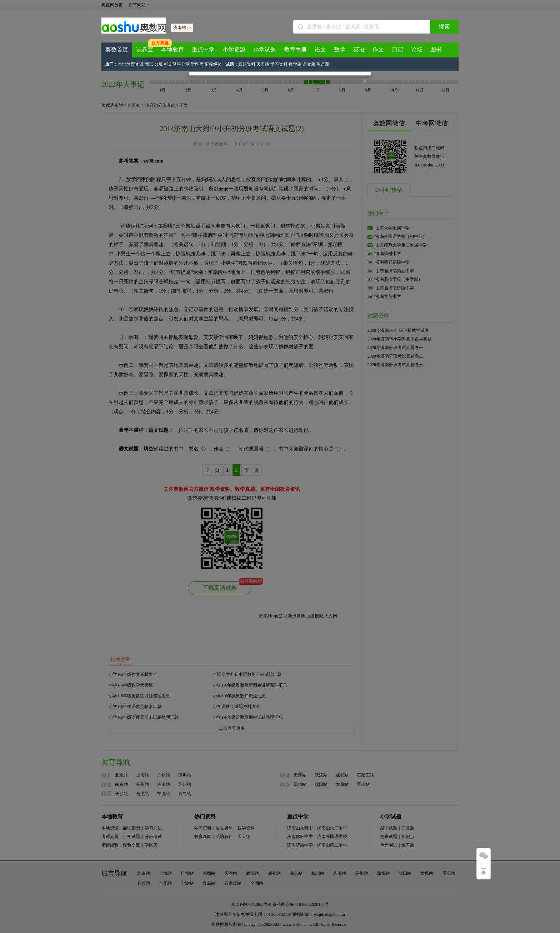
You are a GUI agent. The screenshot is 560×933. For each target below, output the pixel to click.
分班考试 (163, 64)
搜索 (444, 27)
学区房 (197, 64)
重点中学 (203, 49)
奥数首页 (117, 49)
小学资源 (234, 49)
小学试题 (265, 49)
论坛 (417, 49)
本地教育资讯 (131, 64)
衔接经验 (213, 64)
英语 (359, 49)
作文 (378, 49)
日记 (397, 49)
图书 (436, 49)
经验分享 (181, 64)
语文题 (309, 64)
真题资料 (247, 64)
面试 (149, 64)
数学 (340, 49)
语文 (320, 49)
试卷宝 (145, 49)
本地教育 (172, 49)
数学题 (295, 64)
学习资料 (279, 64)
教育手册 (295, 49)
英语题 (323, 64)
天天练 (263, 64)
